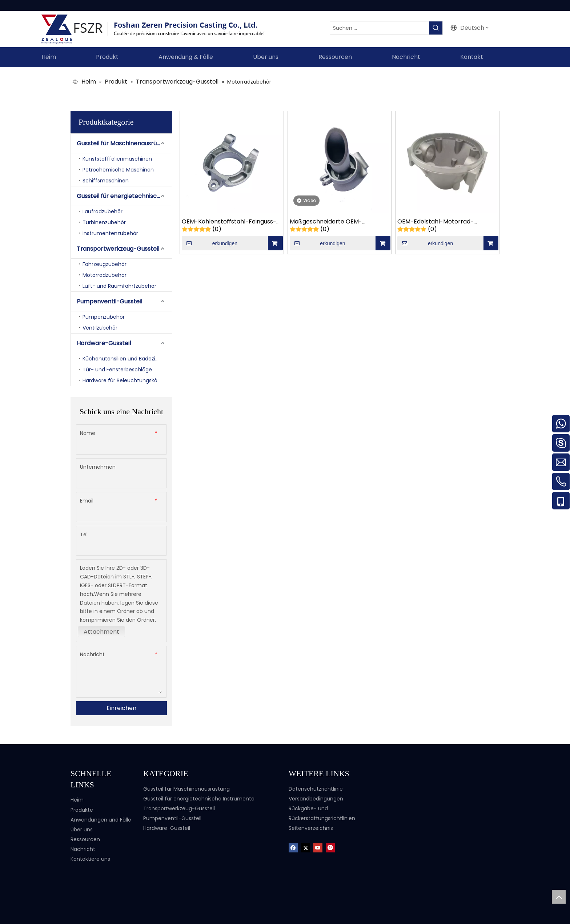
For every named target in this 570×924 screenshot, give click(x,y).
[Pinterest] (330, 847)
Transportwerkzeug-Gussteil (118, 249)
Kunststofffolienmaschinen (117, 159)
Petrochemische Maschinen (118, 170)
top (559, 897)
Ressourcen (85, 839)
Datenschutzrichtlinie (316, 789)
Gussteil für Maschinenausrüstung (124, 143)
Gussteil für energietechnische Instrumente (124, 196)
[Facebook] (293, 847)
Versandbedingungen (316, 799)
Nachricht (83, 849)
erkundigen (210, 243)
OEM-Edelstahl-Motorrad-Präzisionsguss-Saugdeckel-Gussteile (437, 222)
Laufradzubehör (103, 211)
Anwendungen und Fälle (101, 820)
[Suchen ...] (380, 28)
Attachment (101, 632)
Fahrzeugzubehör (105, 264)
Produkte (82, 810)
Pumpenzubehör (104, 317)
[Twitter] (306, 847)
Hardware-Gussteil (104, 343)
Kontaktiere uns (90, 859)
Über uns (82, 830)
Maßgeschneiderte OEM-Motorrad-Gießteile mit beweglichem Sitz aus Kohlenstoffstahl (326, 222)
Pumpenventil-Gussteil (109, 301)
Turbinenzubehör (104, 222)
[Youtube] (318, 847)
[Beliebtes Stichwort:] (436, 28)
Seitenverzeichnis (311, 828)
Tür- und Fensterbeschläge (117, 370)
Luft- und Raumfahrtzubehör (119, 286)
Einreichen (121, 708)
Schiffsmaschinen (106, 181)
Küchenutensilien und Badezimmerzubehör (127, 359)
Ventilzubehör (100, 328)
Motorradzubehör (105, 275)
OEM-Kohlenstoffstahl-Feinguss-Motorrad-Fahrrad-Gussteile (229, 222)
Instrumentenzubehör (110, 233)
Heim (77, 800)
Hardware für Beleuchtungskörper (125, 380)
